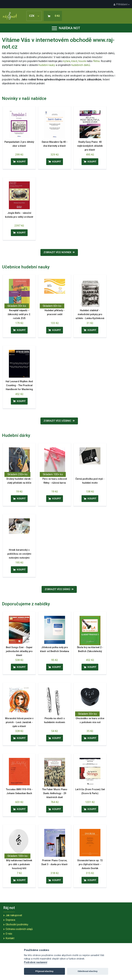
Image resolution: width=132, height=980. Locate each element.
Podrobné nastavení (36, 962)
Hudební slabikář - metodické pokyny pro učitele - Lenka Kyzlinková (90, 314)
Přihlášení (121, 4)
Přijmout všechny (44, 971)
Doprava (10, 920)
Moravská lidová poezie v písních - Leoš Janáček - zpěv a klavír (19, 722)
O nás (9, 934)
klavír (74, 61)
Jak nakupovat (14, 915)
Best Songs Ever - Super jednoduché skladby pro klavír (19, 651)
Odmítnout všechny (88, 971)
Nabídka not (66, 28)
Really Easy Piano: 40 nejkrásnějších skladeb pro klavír (90, 146)
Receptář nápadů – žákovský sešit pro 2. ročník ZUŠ (19, 314)
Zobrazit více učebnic (59, 421)
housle (83, 61)
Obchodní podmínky (17, 924)
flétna (96, 61)
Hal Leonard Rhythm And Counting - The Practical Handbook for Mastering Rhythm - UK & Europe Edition (19, 389)
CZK (34, 16)
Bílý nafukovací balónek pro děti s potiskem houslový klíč (19, 864)
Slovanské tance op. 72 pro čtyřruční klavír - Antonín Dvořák (90, 864)
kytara (67, 61)
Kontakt (10, 938)
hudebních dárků (81, 65)
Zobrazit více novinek (59, 252)
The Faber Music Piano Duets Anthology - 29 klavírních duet (55, 793)
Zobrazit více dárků (59, 589)
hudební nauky (47, 65)
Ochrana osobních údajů (19, 929)
